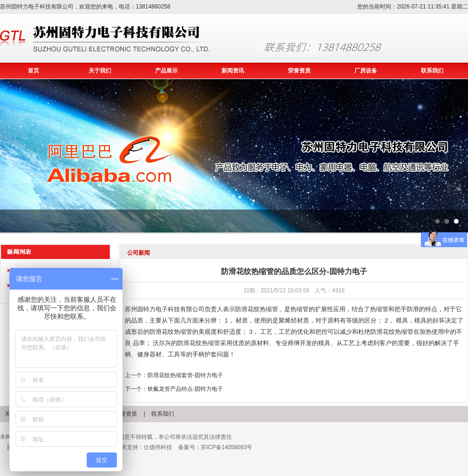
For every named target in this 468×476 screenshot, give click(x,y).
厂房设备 (366, 71)
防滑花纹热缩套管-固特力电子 (185, 375)
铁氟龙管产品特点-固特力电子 (185, 389)
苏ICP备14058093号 (226, 447)
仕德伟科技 (158, 447)
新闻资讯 (233, 71)
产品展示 (166, 71)
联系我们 (432, 71)
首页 (33, 71)
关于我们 (100, 71)
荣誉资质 (299, 71)
